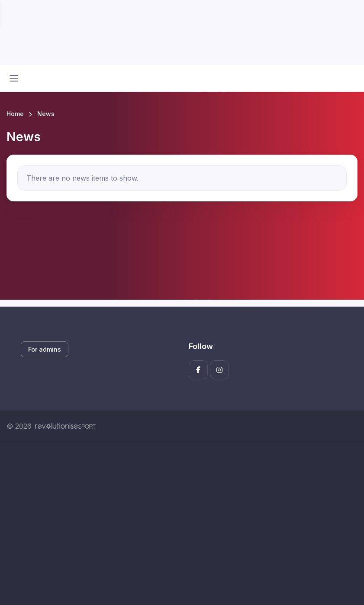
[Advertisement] (182, 524)
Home (15, 114)
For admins (45, 349)
